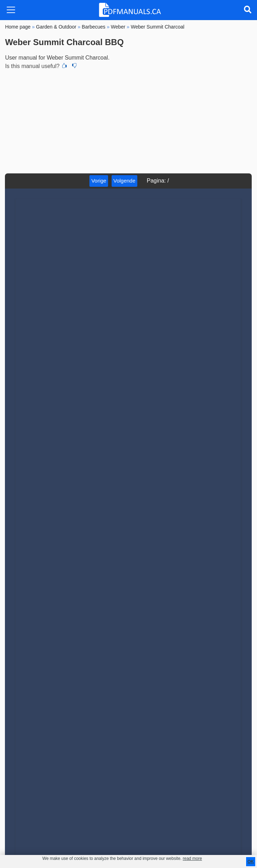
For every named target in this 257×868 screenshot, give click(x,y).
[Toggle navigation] (11, 10)
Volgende (124, 181)
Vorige (99, 181)
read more (192, 858)
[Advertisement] (128, 121)
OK (251, 862)
